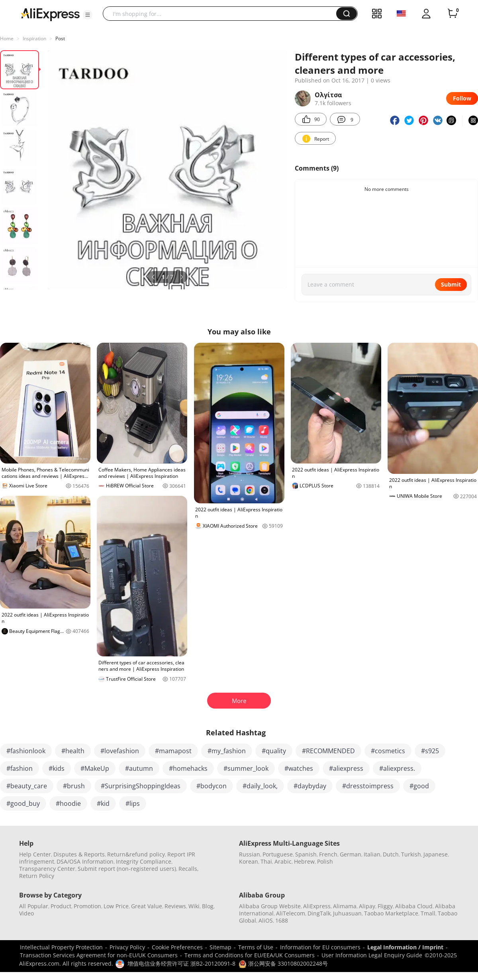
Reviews (175, 906)
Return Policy (37, 876)
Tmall (428, 913)
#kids (57, 768)
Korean (249, 861)
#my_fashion (227, 751)
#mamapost (173, 751)
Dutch (391, 854)
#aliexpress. (397, 768)
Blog (208, 906)
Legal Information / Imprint (405, 947)
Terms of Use (256, 947)
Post (60, 38)
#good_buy (23, 803)
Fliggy (385, 906)
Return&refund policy (136, 854)
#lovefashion (120, 751)
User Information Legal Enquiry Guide (372, 955)
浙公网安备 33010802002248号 (283, 963)
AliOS (266, 920)
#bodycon (212, 786)
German (351, 854)
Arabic (283, 861)
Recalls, (189, 869)
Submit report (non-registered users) (127, 869)
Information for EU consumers (320, 947)
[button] (88, 15)
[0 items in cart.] (453, 14)
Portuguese (278, 854)
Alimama (345, 906)
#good (419, 786)
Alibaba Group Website (270, 906)
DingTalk (319, 913)
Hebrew (304, 861)
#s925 (430, 751)
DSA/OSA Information (85, 861)
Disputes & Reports (79, 854)
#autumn (139, 768)
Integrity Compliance (144, 861)
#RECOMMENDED (328, 751)
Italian (372, 854)
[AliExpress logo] (50, 14)
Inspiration (34, 38)
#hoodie (68, 803)
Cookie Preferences (177, 947)
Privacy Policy (127, 947)
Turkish (411, 854)
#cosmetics (388, 751)
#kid (103, 803)
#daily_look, (260, 786)
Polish (325, 861)
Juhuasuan (347, 913)
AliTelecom (291, 913)
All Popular (34, 906)
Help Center (35, 854)
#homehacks (188, 768)
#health (73, 751)
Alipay (367, 906)
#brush (74, 786)
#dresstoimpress (368, 786)
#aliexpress (346, 768)
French (328, 854)
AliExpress (317, 906)
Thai (266, 861)
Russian (250, 854)
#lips (133, 803)
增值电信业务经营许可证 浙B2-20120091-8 (181, 963)
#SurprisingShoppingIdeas (141, 786)
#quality (274, 751)
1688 (282, 920)
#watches (299, 768)
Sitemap (220, 947)
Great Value (147, 906)
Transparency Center (47, 869)
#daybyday (310, 786)
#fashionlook (26, 751)
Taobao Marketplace (391, 913)
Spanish (306, 854)
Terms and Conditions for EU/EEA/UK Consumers (250, 955)
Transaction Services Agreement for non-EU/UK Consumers (99, 955)
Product (61, 906)
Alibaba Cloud (414, 906)
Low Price (116, 906)
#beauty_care (27, 786)
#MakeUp (95, 768)
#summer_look (246, 768)
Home (7, 38)
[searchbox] (222, 14)
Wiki (194, 906)
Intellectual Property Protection (61, 947)
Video (26, 913)
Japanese (436, 854)
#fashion (20, 768)
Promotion (87, 906)
